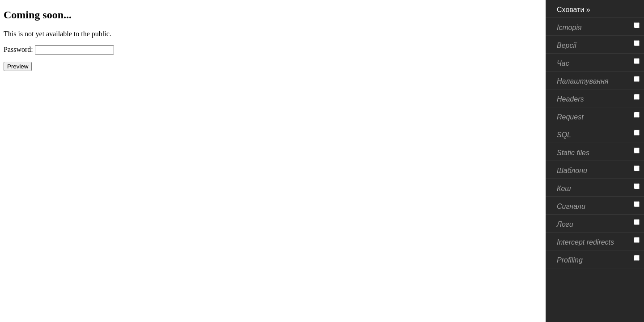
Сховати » (574, 10)
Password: (18, 49)
